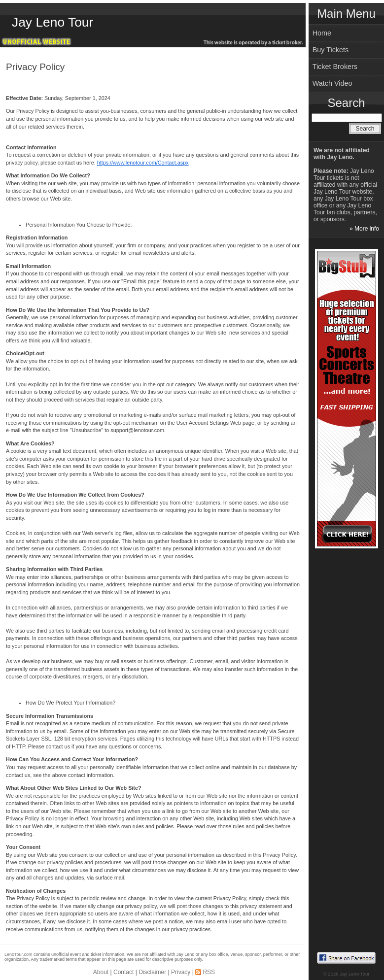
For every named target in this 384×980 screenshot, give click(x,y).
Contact (123, 972)
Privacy (181, 972)
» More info (364, 229)
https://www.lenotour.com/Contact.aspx (143, 163)
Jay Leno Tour (52, 22)
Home (322, 33)
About (101, 972)
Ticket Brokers (335, 67)
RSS (209, 972)
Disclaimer (152, 972)
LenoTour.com (18, 954)
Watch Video (332, 83)
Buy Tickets (331, 50)
